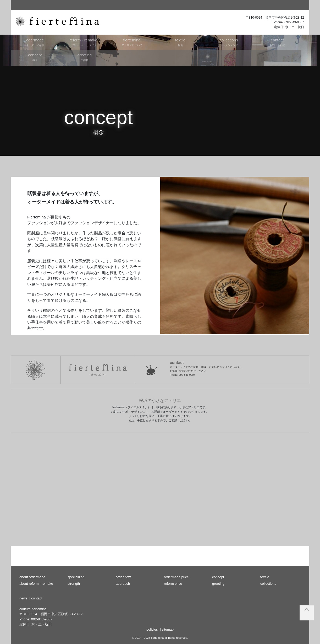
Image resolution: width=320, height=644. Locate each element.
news (23, 598)
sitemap (168, 629)
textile (265, 577)
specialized (76, 577)
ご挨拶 (84, 57)
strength (74, 584)
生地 (180, 42)
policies (152, 629)
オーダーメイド (35, 42)
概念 (35, 57)
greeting (218, 584)
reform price (173, 584)
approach (123, 584)
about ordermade (32, 577)
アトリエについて (132, 42)
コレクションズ (229, 42)
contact (37, 598)
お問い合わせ (277, 42)
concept (218, 577)
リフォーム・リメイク (83, 42)
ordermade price (176, 577)
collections (268, 584)
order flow (123, 577)
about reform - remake (36, 584)
